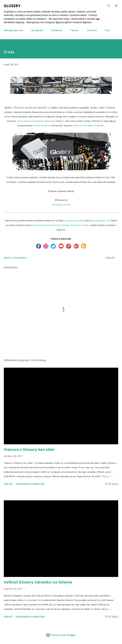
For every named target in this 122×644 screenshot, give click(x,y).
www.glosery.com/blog (74, 221)
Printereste (76, 225)
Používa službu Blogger (61, 635)
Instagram (37, 30)
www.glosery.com (14, 30)
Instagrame (48, 225)
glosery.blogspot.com (100, 221)
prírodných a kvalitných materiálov (37, 121)
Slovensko (20, 258)
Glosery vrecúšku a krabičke (89, 125)
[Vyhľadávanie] (109, 6)
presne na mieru (42, 125)
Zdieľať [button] (110, 258)
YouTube (92, 30)
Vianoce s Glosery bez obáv (29, 449)
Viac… (108, 30)
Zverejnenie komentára (30, 484)
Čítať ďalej (112, 484)
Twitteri (58, 225)
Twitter (74, 30)
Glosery (12, 6)
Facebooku (37, 225)
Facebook (57, 30)
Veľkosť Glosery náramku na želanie (38, 582)
